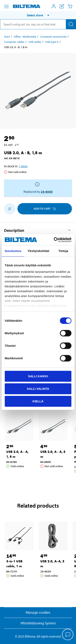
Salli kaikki (38, 376)
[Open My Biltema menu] (54, 6)
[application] (68, 635)
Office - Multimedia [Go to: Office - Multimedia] (25, 37)
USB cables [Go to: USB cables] (35, 42)
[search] (38, 24)
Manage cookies (38, 612)
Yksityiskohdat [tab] (38, 251)
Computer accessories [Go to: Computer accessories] (53, 37)
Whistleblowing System (38, 623)
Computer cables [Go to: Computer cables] (14, 42)
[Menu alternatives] (6, 6)
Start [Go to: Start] (7, 37)
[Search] (71, 24)
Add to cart (45, 209)
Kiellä (38, 401)
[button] (38, 15)
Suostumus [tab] (13, 251)
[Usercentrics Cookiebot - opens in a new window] (54, 240)
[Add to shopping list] (10, 209)
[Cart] (70, 6)
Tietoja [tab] (63, 251)
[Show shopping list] (62, 6)
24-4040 (47, 192)
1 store (23, 166)
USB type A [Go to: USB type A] (52, 42)
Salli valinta (38, 389)
